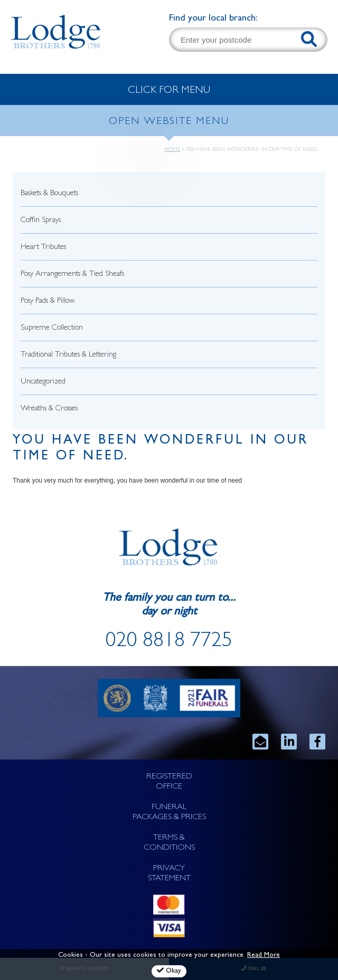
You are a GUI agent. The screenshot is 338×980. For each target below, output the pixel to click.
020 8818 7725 (169, 642)
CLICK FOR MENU (169, 91)
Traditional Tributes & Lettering (68, 355)
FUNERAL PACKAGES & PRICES (169, 813)
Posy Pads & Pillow (48, 301)
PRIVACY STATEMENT (169, 874)
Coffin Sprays (41, 221)
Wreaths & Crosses (49, 409)
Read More (264, 955)
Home (172, 150)
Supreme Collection (52, 328)
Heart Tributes (43, 248)
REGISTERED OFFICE (169, 782)
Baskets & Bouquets (49, 194)
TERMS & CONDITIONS (169, 843)
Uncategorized (43, 382)
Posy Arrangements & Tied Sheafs (72, 275)
